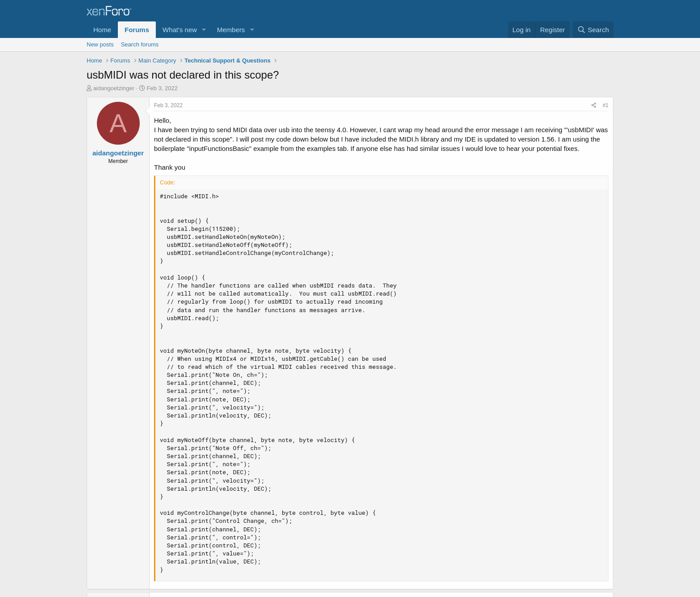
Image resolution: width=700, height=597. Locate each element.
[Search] (593, 30)
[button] (204, 30)
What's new (180, 30)
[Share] (594, 106)
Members (231, 30)
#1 (606, 105)
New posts (100, 44)
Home (102, 30)
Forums (137, 30)
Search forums (140, 44)
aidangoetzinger (114, 88)
